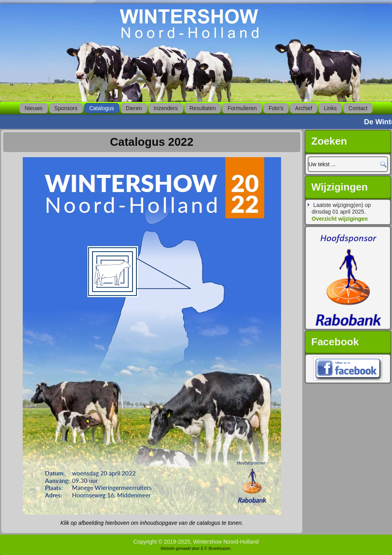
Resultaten (203, 108)
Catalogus (102, 108)
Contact (358, 108)
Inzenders (166, 108)
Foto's (276, 108)
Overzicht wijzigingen (340, 219)
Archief (304, 108)
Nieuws (34, 108)
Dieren (134, 108)
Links (330, 108)
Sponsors (66, 108)
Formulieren (242, 108)
